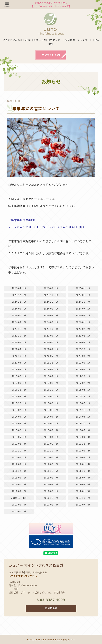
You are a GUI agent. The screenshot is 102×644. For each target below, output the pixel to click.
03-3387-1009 (51, 600)
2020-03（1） (20, 363)
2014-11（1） (84, 410)
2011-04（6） (84, 484)
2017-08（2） (52, 383)
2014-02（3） (20, 423)
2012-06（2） (52, 457)
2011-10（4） (84, 471)
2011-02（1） (52, 491)
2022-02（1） (84, 336)
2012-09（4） (84, 450)
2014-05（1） (20, 417)
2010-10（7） (84, 498)
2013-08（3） (52, 430)
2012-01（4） (84, 464)
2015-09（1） (52, 403)
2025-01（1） (84, 295)
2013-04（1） (52, 437)
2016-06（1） (84, 390)
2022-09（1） (52, 336)
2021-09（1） (20, 342)
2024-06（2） (20, 315)
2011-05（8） (52, 484)
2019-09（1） (84, 363)
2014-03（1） (84, 417)
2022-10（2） (20, 336)
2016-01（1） (52, 396)
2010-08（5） (52, 504)
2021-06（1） (52, 342)
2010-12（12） (20, 498)
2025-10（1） (52, 295)
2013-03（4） (84, 437)
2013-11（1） (84, 423)
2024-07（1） (84, 308)
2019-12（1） (52, 363)
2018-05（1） (52, 376)
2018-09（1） (20, 376)
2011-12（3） (20, 471)
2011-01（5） (84, 491)
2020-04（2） (84, 356)
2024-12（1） (20, 302)
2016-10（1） (52, 390)
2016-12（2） (20, 390)
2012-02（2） (52, 464)
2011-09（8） (20, 477)
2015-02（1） (20, 410)
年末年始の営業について (36, 108)
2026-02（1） (52, 288)
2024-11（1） (52, 302)
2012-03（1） (20, 464)
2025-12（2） (20, 295)
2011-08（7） (52, 477)
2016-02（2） (20, 396)
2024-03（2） (20, 322)
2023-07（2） (84, 329)
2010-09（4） (20, 504)
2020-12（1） (84, 349)
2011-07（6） (84, 477)
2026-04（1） (20, 288)
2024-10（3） (84, 302)
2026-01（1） (84, 288)
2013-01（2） (52, 444)
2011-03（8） (20, 491)
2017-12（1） (84, 376)
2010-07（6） (84, 504)
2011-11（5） (52, 471)
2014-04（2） (52, 417)
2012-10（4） (52, 450)
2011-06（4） (20, 484)
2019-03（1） (84, 369)
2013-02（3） (20, 444)
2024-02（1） (52, 322)
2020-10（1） (20, 356)
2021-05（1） (84, 342)
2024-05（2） (52, 315)
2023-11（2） (20, 329)
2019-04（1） (52, 369)
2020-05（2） (52, 356)
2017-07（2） (84, 383)
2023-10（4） (52, 329)
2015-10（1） (20, 403)
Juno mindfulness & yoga (55, 639)
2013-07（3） (84, 430)
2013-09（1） (20, 430)
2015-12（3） (84, 396)
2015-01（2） (52, 410)
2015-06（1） (84, 403)
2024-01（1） (84, 322)
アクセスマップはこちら (24, 576)
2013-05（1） (20, 437)
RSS (73, 639)
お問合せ (51, 608)
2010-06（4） (20, 511)
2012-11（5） (20, 450)
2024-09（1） (20, 308)
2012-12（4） (84, 444)
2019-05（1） (20, 369)
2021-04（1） (20, 349)
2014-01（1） (52, 423)
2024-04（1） (84, 315)
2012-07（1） (20, 457)
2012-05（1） (84, 457)
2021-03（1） (52, 349)
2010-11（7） (52, 498)
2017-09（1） (20, 383)
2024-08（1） (52, 308)
